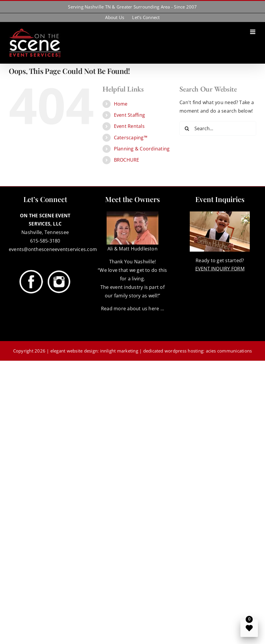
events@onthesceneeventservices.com (53, 249)
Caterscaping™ (131, 138)
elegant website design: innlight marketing (94, 351)
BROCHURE (127, 160)
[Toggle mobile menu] (253, 32)
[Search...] (218, 128)
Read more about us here (130, 309)
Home (121, 104)
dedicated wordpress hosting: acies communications (198, 351)
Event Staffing (129, 115)
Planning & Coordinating (142, 149)
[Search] (187, 128)
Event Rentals (129, 126)
